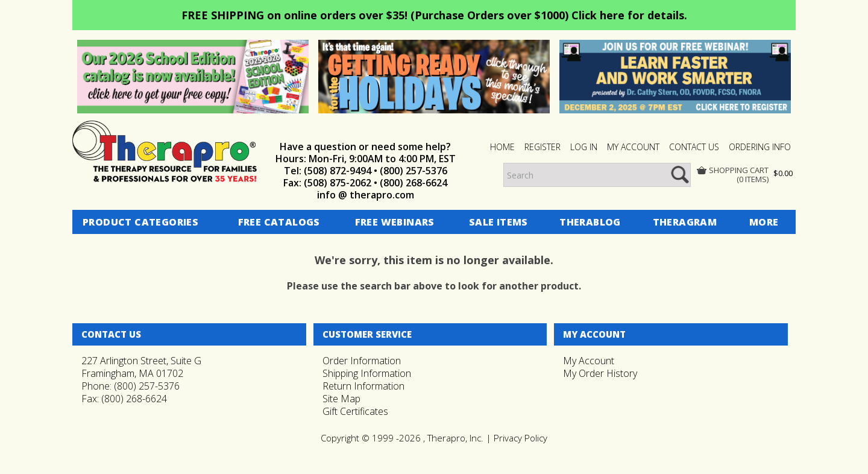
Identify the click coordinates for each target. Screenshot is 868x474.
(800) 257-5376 (414, 171)
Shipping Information (367, 373)
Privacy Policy (520, 438)
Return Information (363, 386)
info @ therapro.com (366, 195)
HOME (502, 147)
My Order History (600, 373)
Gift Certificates (355, 411)
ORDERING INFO (760, 147)
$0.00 (783, 173)
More (764, 222)
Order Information (362, 361)
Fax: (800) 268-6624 (124, 399)
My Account (589, 361)
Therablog (590, 222)
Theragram (685, 222)
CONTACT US (694, 147)
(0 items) (753, 179)
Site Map (341, 399)
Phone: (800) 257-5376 (131, 386)
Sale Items (498, 222)
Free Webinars (395, 222)
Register (542, 147)
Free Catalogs (279, 222)
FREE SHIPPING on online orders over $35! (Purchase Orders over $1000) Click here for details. (434, 15)
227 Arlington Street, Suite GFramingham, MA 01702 (141, 367)
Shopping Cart (739, 170)
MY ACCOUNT (633, 147)
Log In (584, 147)
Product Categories (140, 222)
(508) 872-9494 (338, 171)
